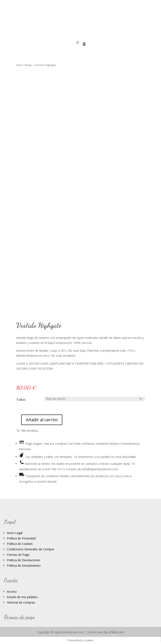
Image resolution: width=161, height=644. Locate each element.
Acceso (12, 592)
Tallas (21, 400)
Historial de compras (21, 602)
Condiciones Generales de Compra (30, 549)
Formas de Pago (18, 555)
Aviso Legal (15, 533)
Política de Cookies (20, 544)
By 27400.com (114, 632)
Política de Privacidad (21, 538)
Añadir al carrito (42, 420)
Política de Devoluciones (24, 560)
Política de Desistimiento (24, 566)
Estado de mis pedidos (22, 597)
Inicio (19, 65)
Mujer (29, 65)
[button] (27, 431)
